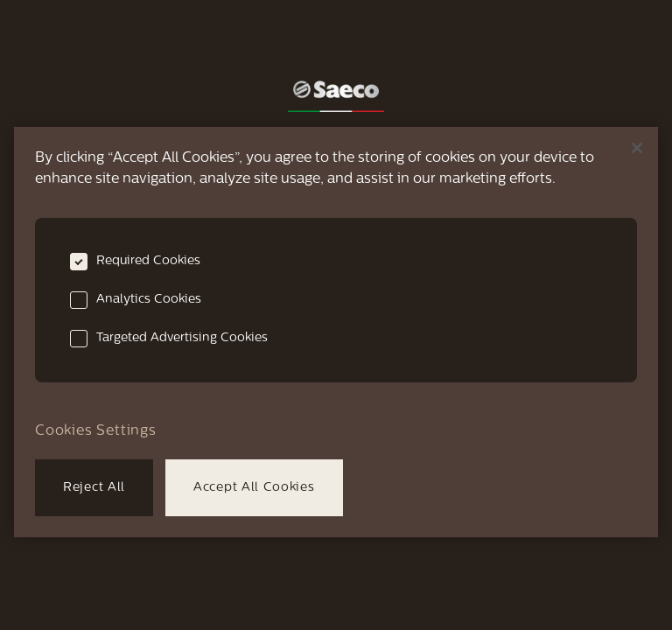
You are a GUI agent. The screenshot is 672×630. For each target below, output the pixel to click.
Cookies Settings (96, 431)
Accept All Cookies (254, 488)
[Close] (637, 148)
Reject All (94, 488)
